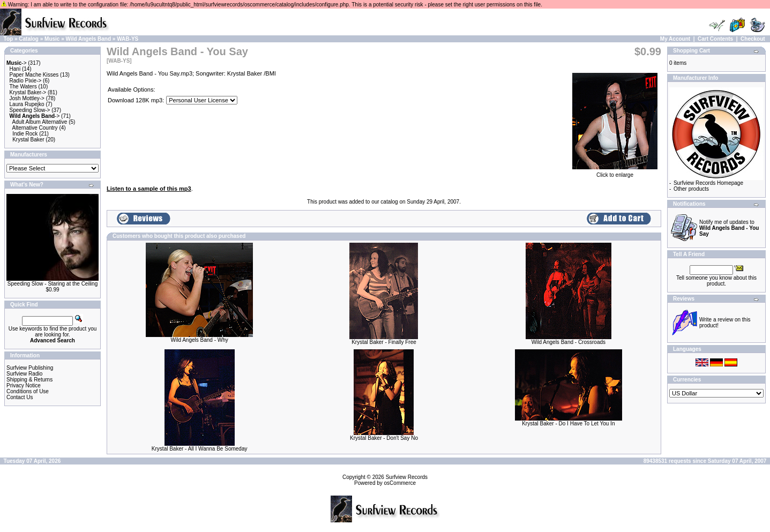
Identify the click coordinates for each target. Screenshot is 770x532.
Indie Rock (25, 134)
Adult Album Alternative (40, 122)
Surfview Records (407, 477)
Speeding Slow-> (30, 110)
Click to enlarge (615, 173)
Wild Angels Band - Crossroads (569, 342)
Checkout (753, 39)
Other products (691, 189)
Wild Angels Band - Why (200, 340)
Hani (15, 69)
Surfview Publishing (30, 368)
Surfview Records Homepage (708, 183)
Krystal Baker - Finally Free (384, 342)
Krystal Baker (28, 140)
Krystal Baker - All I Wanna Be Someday (200, 449)
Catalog (29, 39)
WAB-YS (128, 39)
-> (17, 63)
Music (52, 39)
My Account (675, 39)
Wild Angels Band (89, 39)
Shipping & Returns (29, 380)
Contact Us (20, 397)
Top (9, 39)
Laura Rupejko (27, 104)
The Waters (23, 87)
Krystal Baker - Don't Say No (384, 438)
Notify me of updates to (729, 228)
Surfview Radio (24, 374)
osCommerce (400, 483)
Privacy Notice (24, 385)
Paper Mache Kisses (34, 75)
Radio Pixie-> (26, 81)
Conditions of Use (28, 391)
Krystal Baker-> (28, 92)
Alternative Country (35, 128)
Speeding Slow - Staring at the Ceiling (53, 284)
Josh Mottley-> (27, 98)
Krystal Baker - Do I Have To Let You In (568, 424)
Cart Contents (715, 39)
